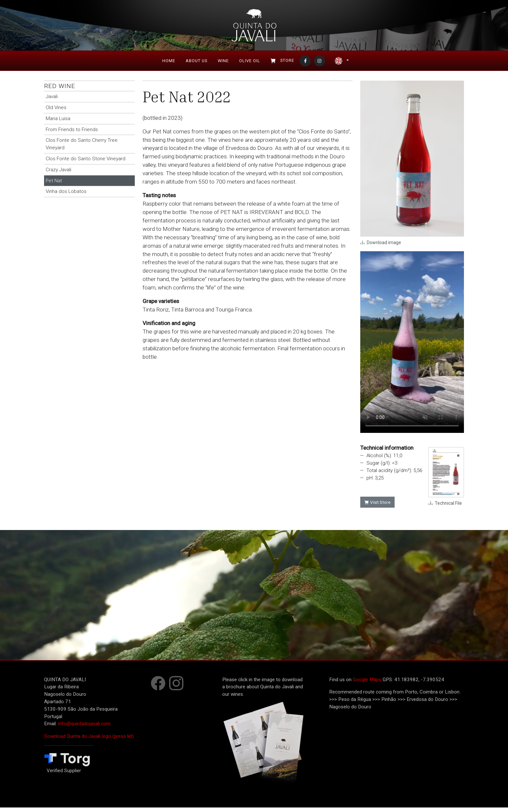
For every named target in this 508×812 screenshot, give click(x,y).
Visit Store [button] (377, 507)
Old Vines (56, 112)
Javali (52, 101)
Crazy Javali (58, 174)
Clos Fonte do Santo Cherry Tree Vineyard (82, 148)
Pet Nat (54, 185)
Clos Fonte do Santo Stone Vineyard (86, 163)
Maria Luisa (58, 123)
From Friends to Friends (72, 134)
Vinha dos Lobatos (66, 196)
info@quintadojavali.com (84, 728)
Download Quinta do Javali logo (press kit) (89, 741)
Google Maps (367, 684)
